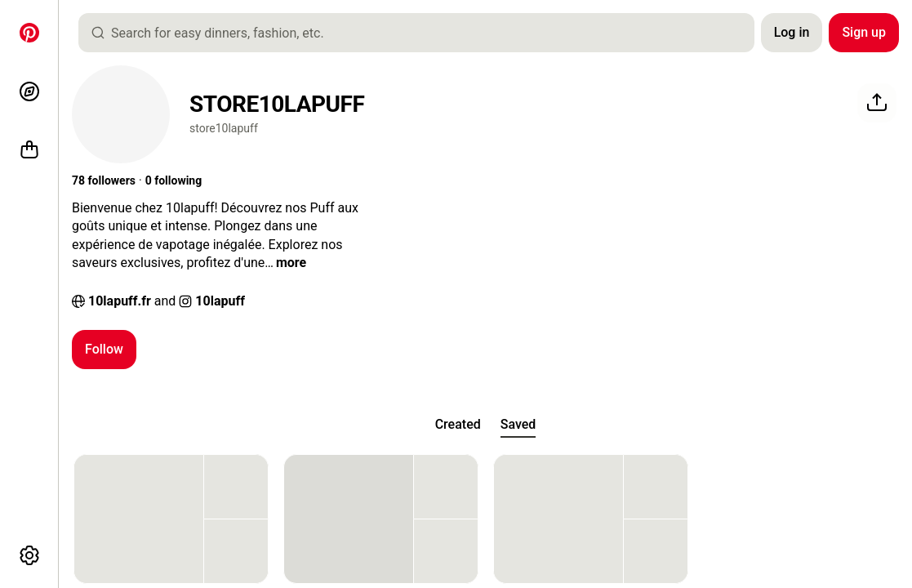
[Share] (877, 103)
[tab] (458, 425)
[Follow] (104, 350)
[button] (104, 181)
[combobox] (423, 33)
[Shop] (29, 150)
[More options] (29, 555)
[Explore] (29, 91)
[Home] (29, 33)
